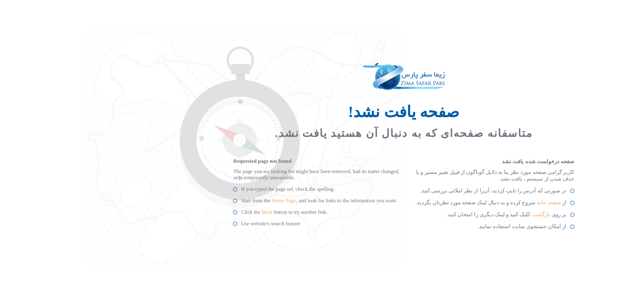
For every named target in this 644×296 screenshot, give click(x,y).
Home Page (202, 201)
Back (185, 212)
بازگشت (459, 215)
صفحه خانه (467, 203)
